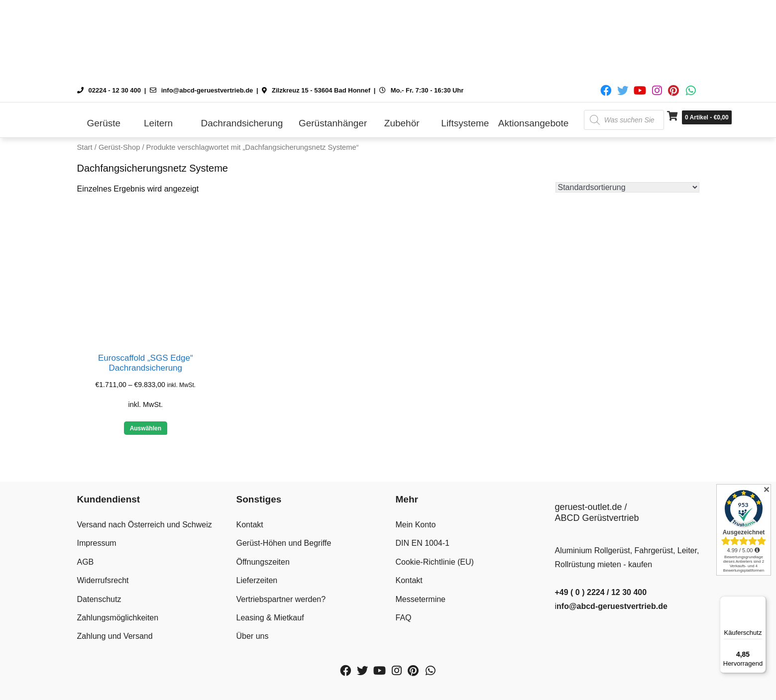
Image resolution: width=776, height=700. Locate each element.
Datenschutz (99, 599)
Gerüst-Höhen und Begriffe (284, 543)
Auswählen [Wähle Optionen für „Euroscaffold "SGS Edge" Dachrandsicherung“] (146, 428)
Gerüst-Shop (119, 147)
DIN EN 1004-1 (423, 543)
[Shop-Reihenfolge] (627, 187)
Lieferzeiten (257, 580)
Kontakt (250, 525)
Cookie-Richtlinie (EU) (435, 562)
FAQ (404, 618)
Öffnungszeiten (263, 562)
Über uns (253, 636)
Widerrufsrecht (103, 580)
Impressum (97, 543)
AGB (86, 562)
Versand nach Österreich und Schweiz (145, 525)
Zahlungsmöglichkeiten (118, 618)
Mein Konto (416, 525)
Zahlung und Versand (115, 636)
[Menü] (760, 602)
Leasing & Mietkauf (270, 618)
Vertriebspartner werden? (281, 599)
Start (85, 147)
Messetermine (421, 599)
